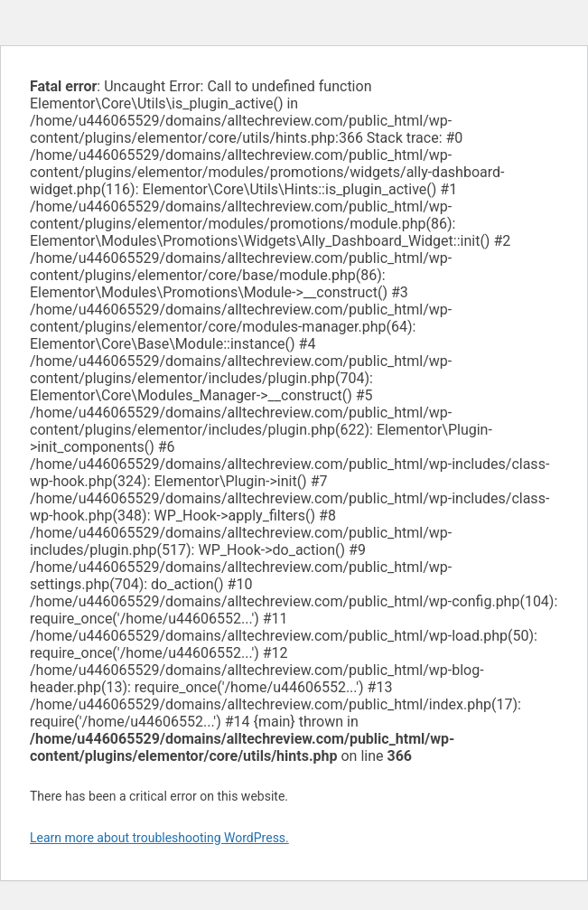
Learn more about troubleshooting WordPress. (159, 838)
